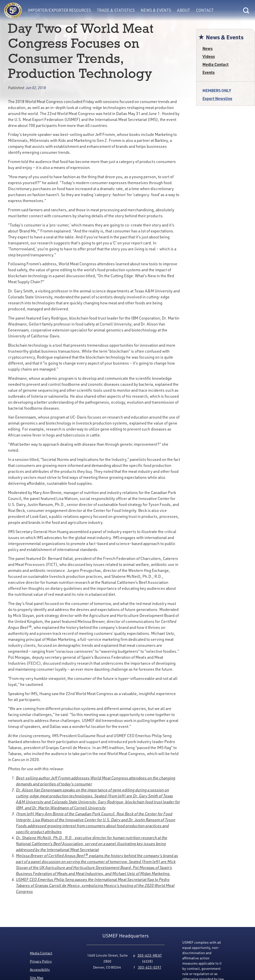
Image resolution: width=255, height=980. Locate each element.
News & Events (156, 10)
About (184, 10)
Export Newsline (217, 98)
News (208, 48)
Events (209, 72)
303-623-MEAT (150, 955)
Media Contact (216, 64)
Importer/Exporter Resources (59, 10)
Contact (205, 10)
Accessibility (40, 969)
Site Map (37, 978)
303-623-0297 (150, 967)
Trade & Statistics (116, 10)
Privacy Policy (41, 961)
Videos (209, 56)
